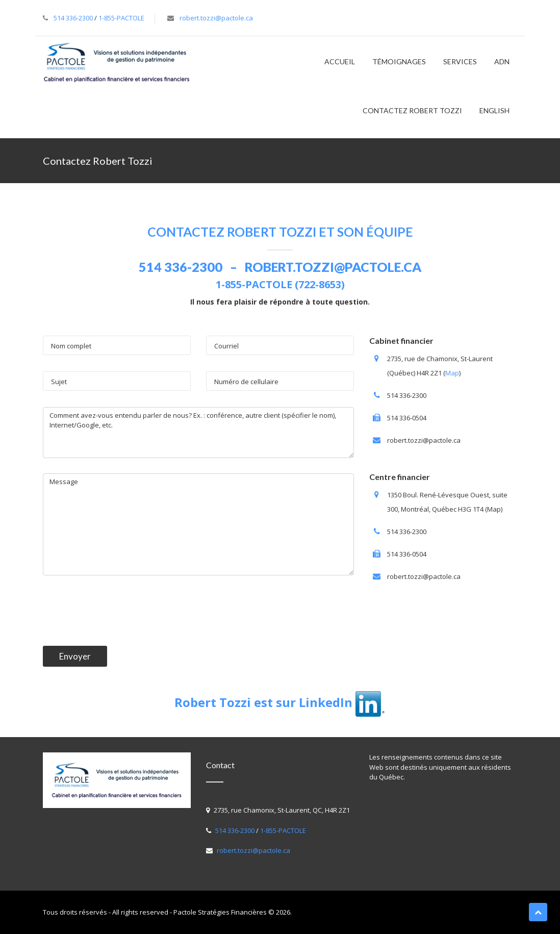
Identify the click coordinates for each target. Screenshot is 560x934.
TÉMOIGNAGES (399, 61)
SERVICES (460, 61)
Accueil (340, 61)
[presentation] (120, 611)
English (494, 110)
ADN (502, 61)
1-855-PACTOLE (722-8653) (280, 284)
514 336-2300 (73, 18)
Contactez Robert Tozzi (412, 110)
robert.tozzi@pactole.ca (216, 18)
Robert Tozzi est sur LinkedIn (280, 702)
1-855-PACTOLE (121, 18)
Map (452, 373)
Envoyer (75, 656)
